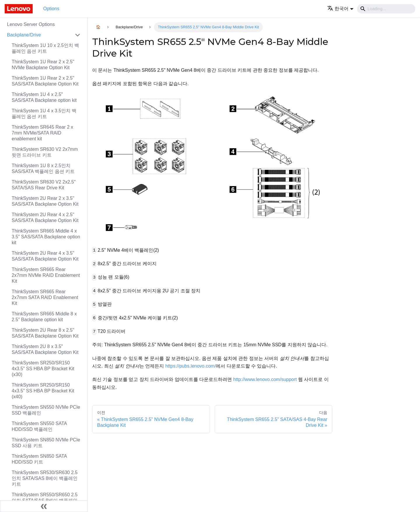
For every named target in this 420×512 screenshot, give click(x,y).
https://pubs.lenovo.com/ (191, 366)
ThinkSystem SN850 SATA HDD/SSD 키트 (39, 459)
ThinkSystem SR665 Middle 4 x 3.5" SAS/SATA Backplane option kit (46, 237)
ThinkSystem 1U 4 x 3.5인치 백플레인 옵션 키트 (44, 114)
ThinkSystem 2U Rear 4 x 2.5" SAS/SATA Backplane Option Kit (45, 217)
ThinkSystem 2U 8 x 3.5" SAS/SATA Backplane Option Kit (45, 349)
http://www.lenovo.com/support (265, 379)
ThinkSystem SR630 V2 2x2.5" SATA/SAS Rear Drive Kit (44, 185)
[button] (340, 9)
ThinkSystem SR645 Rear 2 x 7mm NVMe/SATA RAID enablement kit (42, 133)
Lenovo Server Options (31, 24)
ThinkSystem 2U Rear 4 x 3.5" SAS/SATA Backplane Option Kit (45, 256)
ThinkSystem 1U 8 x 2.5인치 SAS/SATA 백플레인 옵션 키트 (43, 168)
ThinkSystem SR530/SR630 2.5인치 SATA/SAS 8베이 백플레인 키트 (45, 478)
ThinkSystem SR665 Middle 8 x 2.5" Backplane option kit (44, 317)
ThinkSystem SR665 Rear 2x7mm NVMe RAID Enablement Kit (46, 275)
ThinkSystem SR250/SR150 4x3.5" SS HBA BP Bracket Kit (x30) (43, 369)
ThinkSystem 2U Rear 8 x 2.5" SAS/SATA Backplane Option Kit (45, 333)
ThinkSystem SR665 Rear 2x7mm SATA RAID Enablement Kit (45, 297)
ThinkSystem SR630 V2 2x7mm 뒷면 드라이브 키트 (45, 152)
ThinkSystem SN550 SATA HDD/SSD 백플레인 (39, 426)
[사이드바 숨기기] (44, 506)
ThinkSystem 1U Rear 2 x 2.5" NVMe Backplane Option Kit (43, 65)
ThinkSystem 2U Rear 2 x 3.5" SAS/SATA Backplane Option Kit (45, 201)
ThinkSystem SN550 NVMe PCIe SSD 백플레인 (46, 410)
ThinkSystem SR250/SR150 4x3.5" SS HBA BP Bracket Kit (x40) (43, 391)
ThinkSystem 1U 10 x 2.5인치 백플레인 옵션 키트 (45, 48)
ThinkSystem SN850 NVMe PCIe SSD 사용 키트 (46, 443)
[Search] (386, 9)
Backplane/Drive (24, 35)
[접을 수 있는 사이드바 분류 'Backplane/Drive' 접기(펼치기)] (78, 35)
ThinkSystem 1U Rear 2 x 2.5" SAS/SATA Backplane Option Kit (45, 81)
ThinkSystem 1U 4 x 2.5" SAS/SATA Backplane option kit (44, 97)
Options (51, 9)
